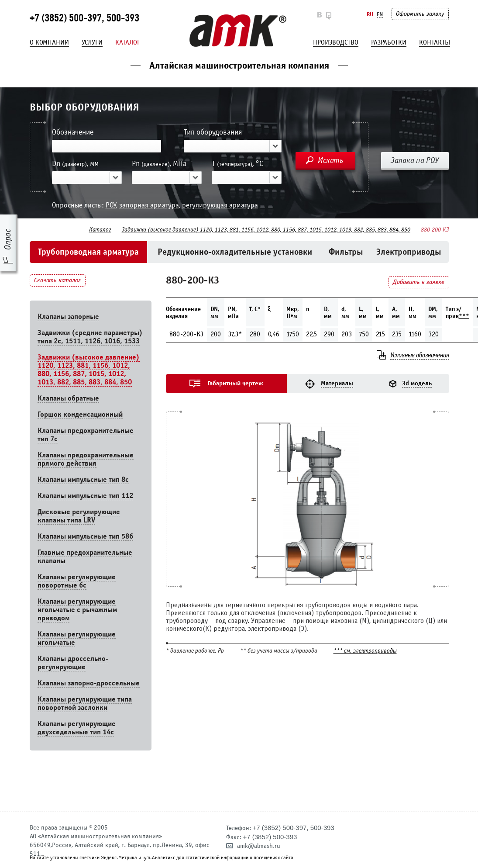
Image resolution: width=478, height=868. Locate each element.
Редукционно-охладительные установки (235, 252)
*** (464, 316)
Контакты (435, 42)
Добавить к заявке (419, 282)
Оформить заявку (420, 14)
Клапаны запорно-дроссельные (89, 683)
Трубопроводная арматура (88, 252)
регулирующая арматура (220, 205)
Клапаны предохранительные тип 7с (86, 435)
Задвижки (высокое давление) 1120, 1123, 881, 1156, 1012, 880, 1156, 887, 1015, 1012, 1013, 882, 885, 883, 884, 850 (266, 230)
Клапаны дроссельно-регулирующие (73, 663)
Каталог (128, 42)
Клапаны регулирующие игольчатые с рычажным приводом (77, 610)
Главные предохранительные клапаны (85, 557)
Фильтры (346, 252)
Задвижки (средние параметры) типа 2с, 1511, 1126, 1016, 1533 (90, 337)
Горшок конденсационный (80, 414)
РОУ (111, 205)
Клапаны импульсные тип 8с (83, 479)
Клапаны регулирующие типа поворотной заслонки (85, 703)
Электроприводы (409, 252)
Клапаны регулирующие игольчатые (77, 638)
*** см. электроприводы (365, 651)
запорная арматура (149, 205)
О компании (49, 42)
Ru (370, 14)
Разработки (389, 42)
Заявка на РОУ (415, 160)
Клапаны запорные (68, 316)
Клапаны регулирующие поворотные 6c (77, 581)
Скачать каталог (57, 280)
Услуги (92, 42)
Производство (336, 42)
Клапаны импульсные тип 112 (85, 496)
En (380, 14)
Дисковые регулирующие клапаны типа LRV (79, 516)
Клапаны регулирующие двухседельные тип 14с (77, 728)
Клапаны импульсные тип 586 (85, 536)
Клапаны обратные (68, 398)
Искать (330, 160)
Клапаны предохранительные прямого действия (86, 459)
